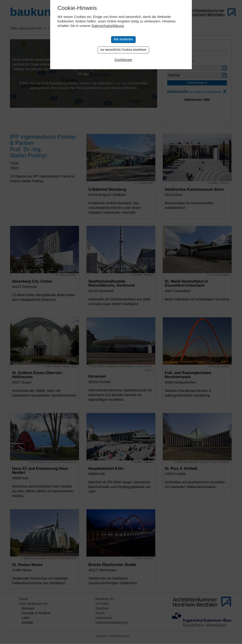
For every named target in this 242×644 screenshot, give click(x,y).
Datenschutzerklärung (108, 26)
